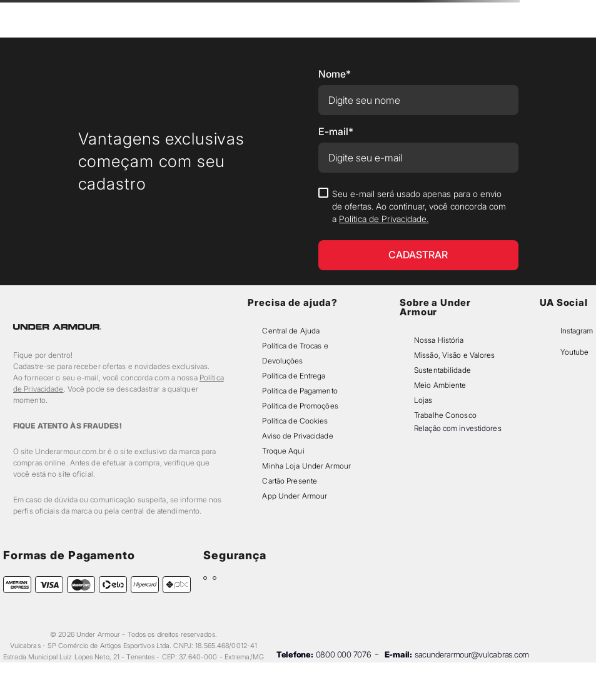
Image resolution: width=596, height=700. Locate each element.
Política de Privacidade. (384, 219)
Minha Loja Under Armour (306, 466)
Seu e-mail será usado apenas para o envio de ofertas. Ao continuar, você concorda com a (419, 206)
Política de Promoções (300, 406)
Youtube (574, 352)
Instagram (577, 331)
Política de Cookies (295, 421)
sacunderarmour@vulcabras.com (472, 654)
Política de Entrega (294, 376)
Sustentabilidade (442, 370)
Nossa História (439, 340)
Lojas (423, 400)
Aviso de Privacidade (297, 436)
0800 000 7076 (344, 654)
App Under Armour (295, 496)
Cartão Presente (290, 481)
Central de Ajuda (291, 331)
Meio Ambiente (440, 385)
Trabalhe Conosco (445, 415)
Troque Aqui (283, 451)
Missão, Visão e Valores (455, 355)
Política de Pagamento (300, 391)
